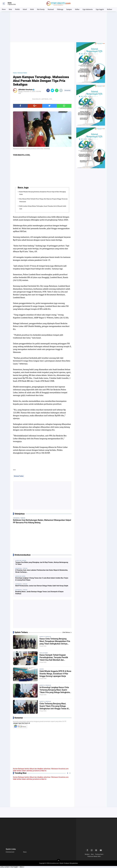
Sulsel (25, 9)
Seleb (32, 9)
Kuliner (110, 9)
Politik (17, 9)
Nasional (51, 9)
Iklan (92, 854)
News (4, 9)
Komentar (68, 90)
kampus (69, 9)
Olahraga (60, 9)
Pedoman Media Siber (94, 856)
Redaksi (87, 854)
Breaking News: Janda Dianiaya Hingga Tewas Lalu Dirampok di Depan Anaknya (39, 593)
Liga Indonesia (88, 9)
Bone (42, 669)
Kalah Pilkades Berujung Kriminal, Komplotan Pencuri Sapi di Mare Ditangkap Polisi (43, 193)
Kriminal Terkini (19, 476)
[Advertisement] (59, 27)
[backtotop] (59, 861)
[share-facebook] (48, 90)
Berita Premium (46, 637)
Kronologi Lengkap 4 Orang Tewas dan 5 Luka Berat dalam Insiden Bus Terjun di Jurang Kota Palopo (42, 579)
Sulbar (77, 9)
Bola (10, 9)
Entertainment (10, 852)
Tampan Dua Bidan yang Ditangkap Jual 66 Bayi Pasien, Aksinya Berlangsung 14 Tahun (42, 563)
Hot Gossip (41, 9)
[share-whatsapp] (57, 90)
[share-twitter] (52, 90)
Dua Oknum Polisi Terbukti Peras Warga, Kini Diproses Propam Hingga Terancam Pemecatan (44, 200)
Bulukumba (44, 653)
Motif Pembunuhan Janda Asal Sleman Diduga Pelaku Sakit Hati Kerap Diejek (42, 586)
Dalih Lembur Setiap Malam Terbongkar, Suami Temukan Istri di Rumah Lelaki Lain (43, 207)
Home (15, 73)
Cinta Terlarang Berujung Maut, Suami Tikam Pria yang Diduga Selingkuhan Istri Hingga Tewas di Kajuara (54, 706)
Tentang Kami (99, 854)
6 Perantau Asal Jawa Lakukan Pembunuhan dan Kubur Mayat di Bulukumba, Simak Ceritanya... (42, 571)
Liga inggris (100, 9)
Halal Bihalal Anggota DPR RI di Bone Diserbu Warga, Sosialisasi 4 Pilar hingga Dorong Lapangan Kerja (55, 674)
